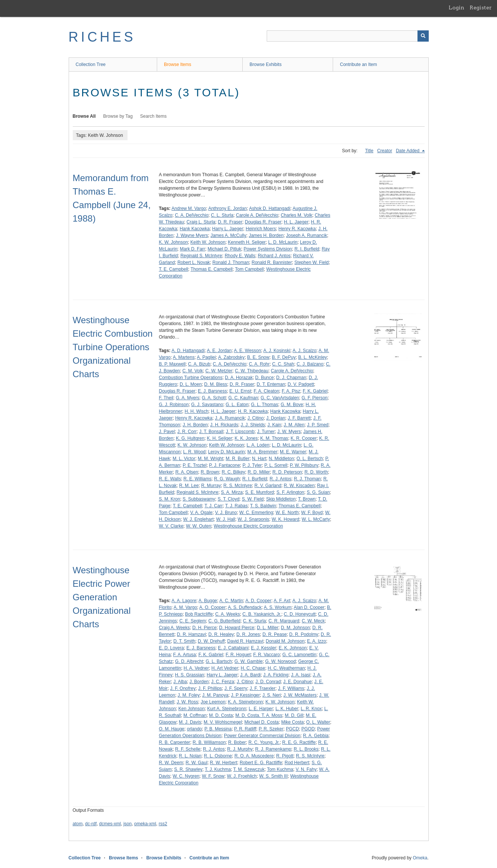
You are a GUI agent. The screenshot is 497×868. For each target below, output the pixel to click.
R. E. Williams (197, 479)
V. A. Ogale (201, 513)
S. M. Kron (170, 499)
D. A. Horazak (239, 378)
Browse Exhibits (265, 64)
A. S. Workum (278, 607)
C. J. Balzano (310, 364)
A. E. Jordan (219, 351)
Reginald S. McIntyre (201, 256)
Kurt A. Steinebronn (227, 709)
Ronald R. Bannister (272, 262)
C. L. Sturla (222, 215)
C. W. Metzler (219, 371)
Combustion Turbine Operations (191, 378)
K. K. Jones (246, 438)
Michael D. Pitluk (224, 249)
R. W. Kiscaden (299, 486)
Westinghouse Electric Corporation (248, 526)
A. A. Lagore (184, 601)
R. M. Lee (189, 486)
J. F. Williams (291, 688)
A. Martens (184, 357)
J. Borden (199, 682)
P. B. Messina (218, 729)
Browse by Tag (118, 116)
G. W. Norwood (280, 661)
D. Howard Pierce (237, 628)
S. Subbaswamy (199, 499)
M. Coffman (195, 715)
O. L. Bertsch (310, 459)
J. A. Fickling (276, 675)
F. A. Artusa (185, 655)
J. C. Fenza (223, 682)
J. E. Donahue (297, 682)
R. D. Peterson (287, 472)
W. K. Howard (285, 519)
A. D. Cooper (258, 601)
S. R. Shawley (188, 769)
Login (456, 7)
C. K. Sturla (255, 621)
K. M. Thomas (274, 438)
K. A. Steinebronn (245, 702)
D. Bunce (264, 378)
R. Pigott (285, 756)
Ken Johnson (192, 709)
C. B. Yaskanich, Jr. (262, 614)
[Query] (348, 36)
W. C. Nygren (186, 776)
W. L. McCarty (316, 519)
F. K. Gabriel (315, 391)
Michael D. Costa (262, 722)
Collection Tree (91, 64)
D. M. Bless (215, 384)
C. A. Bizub (199, 364)
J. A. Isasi (301, 675)
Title (369, 151)
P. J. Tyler (252, 465)
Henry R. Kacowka (297, 229)
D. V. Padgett (301, 384)
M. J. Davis (190, 722)
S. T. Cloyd (228, 499)
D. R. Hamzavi (191, 634)
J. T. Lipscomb (240, 432)
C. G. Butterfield (224, 621)
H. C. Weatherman (286, 668)
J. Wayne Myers (192, 235)
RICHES (102, 37)
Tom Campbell (249, 269)
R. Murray (211, 486)
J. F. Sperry (236, 688)
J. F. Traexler (263, 688)
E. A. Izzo (317, 641)
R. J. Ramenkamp (273, 749)
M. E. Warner (293, 452)
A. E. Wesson (247, 351)
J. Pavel (167, 432)
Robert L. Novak (194, 262)
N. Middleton (282, 459)
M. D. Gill (294, 715)
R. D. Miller (259, 472)
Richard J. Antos (274, 256)
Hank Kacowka (195, 229)
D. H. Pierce (205, 628)
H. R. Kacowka (253, 411)
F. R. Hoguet (238, 655)
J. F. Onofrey (183, 688)
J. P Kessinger (245, 695)
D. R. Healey (221, 634)
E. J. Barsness (212, 391)
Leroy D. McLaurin (227, 452)
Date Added (408, 151)
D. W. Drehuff (211, 641)
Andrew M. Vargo (189, 208)
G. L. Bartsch (219, 661)
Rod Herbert (297, 763)
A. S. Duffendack (245, 607)
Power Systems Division (268, 249)
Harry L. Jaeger (228, 229)
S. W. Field (253, 499)
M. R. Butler (238, 459)
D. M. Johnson (295, 628)
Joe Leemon (213, 702)
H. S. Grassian (189, 675)
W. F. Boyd (312, 513)
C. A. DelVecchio (191, 215)
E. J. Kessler (264, 648)
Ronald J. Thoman (231, 262)
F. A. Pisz (291, 391)
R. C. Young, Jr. (264, 742)
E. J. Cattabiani (233, 648)
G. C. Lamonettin (300, 655)
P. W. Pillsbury (304, 465)
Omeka (420, 858)
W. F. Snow (213, 776)
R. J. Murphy (240, 749)
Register (481, 7)
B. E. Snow (258, 357)
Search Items (154, 116)
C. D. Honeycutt (300, 614)
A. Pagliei (206, 357)
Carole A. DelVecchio (257, 215)
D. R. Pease (275, 634)
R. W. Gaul (197, 763)
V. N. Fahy (306, 769)
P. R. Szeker (271, 729)
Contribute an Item (358, 64)
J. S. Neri (271, 695)
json (128, 824)
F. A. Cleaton (266, 391)
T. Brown (307, 499)
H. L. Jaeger (296, 222)
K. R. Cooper (304, 438)
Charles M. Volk (296, 215)
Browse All (84, 116)
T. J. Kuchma (218, 769)
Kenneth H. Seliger (247, 242)
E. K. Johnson (293, 648)
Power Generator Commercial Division (262, 736)
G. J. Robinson (174, 405)
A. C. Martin (231, 601)
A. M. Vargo (185, 607)
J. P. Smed (318, 425)
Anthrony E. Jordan (227, 208)
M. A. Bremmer (262, 452)
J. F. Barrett (299, 418)
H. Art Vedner (225, 668)
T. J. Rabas (236, 506)
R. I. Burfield (307, 249)
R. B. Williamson (209, 742)
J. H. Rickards (224, 425)
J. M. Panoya (215, 695)
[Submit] (423, 36)
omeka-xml (145, 824)
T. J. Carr (214, 506)
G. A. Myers (188, 398)
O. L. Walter (318, 722)
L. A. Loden (258, 445)
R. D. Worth (316, 472)
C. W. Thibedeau (252, 371)
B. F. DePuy (284, 357)
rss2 (163, 824)
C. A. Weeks (228, 614)
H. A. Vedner (196, 668)
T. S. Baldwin (263, 506)
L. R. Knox (311, 709)
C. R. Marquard (284, 621)
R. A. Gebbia (316, 736)
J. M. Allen (294, 425)
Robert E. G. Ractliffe (261, 763)
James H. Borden (266, 235)
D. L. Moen (191, 384)
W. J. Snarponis (254, 519)
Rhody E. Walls (240, 256)
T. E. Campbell (174, 269)
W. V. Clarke (171, 526)
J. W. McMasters (300, 695)
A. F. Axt (282, 601)
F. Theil (166, 398)
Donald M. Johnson (285, 641)
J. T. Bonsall (211, 432)
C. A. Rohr (259, 364)
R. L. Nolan (190, 756)
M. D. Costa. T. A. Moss (259, 715)
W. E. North (287, 513)
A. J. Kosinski (277, 351)
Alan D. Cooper (309, 607)
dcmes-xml (110, 824)
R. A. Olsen (187, 472)
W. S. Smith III (273, 776)
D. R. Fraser (230, 222)
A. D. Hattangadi (188, 351)
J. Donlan (276, 418)
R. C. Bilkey (233, 472)
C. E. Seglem (193, 621)
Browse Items (178, 64)
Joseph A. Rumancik (307, 235)
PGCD (292, 729)
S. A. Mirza (232, 492)
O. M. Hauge (172, 729)
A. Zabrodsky (231, 357)
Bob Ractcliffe (199, 614)
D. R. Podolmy (304, 634)
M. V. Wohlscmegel (223, 722)
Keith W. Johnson (208, 242)
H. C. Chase (253, 668)
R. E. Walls (170, 479)
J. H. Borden (195, 425)
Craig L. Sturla (201, 222)
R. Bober (237, 742)
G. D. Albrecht (189, 661)
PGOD (308, 729)
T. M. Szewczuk (249, 769)
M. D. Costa (221, 715)
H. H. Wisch (196, 411)
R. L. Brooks (306, 749)
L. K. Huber (287, 709)
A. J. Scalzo (304, 351)
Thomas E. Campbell (212, 269)
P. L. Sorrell (276, 465)
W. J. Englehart (198, 519)
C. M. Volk (193, 371)
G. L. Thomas (264, 405)
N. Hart (259, 459)
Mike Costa (293, 722)
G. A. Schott (214, 398)
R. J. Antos (281, 479)
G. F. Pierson (315, 398)
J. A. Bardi (250, 675)
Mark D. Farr (193, 249)
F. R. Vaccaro (267, 655)
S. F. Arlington (290, 492)
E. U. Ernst (240, 391)
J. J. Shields (253, 425)
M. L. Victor (184, 459)
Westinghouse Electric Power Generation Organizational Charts (102, 597)
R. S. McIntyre (238, 486)
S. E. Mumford (260, 492)
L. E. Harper (261, 709)
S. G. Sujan (318, 492)
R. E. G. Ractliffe (299, 742)
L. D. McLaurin (283, 242)
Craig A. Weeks (174, 628)
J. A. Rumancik (230, 418)
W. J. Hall (226, 519)
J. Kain (274, 425)
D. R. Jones (248, 634)
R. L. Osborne (218, 756)
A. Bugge (208, 601)
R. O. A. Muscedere (254, 756)
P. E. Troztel (195, 465)
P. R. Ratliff (245, 729)
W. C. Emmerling (256, 513)
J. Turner (266, 432)
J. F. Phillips (210, 688)
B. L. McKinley (313, 357)
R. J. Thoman (307, 479)
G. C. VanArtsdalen (280, 398)
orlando (194, 729)
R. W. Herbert (224, 763)
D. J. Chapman (291, 378)
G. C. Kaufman (243, 398)
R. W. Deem (171, 763)
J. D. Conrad (268, 682)
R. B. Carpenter (175, 742)
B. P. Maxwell (172, 364)
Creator (384, 151)
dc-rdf (91, 824)
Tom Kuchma (280, 769)
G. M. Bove (292, 405)
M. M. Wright (210, 459)
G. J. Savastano (207, 405)
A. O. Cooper (212, 607)
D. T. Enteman (271, 384)
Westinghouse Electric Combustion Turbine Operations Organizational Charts (113, 347)
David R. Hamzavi (245, 641)
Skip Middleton (281, 499)
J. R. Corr (187, 432)
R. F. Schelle (188, 749)
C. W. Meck (313, 621)
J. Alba (180, 682)
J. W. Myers (289, 432)
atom (78, 824)
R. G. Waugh (227, 479)
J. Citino (256, 418)
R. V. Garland (268, 486)
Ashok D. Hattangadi (270, 208)
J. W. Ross (187, 702)
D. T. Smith (184, 641)
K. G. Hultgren (190, 438)
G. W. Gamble (248, 661)
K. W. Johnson (173, 242)
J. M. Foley (189, 695)
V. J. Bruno (226, 513)
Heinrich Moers (261, 229)
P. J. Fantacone (224, 465)
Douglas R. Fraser (263, 222)
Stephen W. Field (312, 262)
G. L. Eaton (237, 405)
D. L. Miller (268, 628)
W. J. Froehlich (242, 776)
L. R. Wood (194, 452)
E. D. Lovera (172, 648)
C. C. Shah (283, 364)
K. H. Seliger (220, 438)
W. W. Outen (199, 526)
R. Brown (210, 472)
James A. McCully (228, 235)
